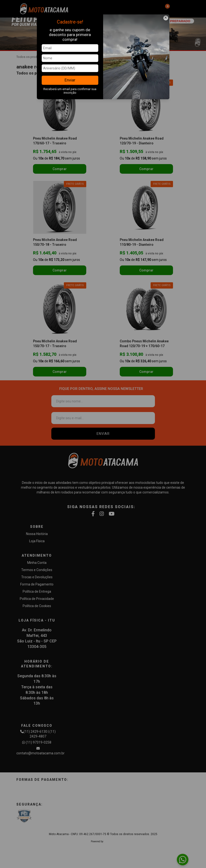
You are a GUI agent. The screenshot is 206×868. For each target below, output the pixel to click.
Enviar (70, 80)
